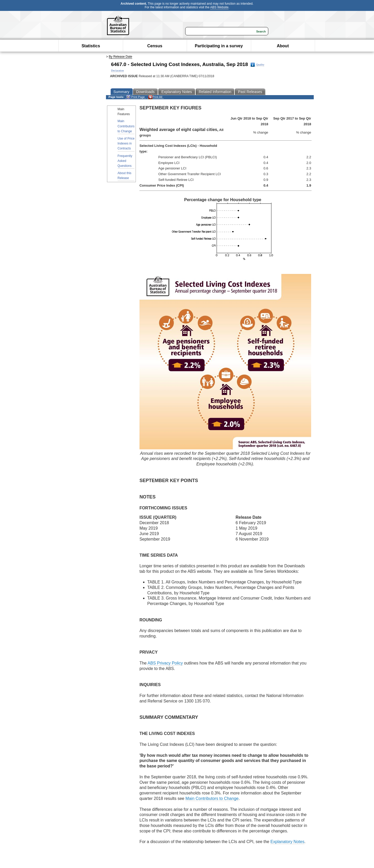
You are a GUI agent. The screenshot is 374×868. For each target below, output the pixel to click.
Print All (155, 97)
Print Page (135, 97)
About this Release (125, 176)
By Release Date (121, 57)
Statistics (91, 46)
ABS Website (219, 7)
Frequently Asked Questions (125, 161)
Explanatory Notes (287, 842)
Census (155, 46)
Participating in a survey (219, 46)
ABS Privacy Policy (165, 663)
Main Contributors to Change (126, 126)
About (283, 46)
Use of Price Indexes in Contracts (126, 143)
